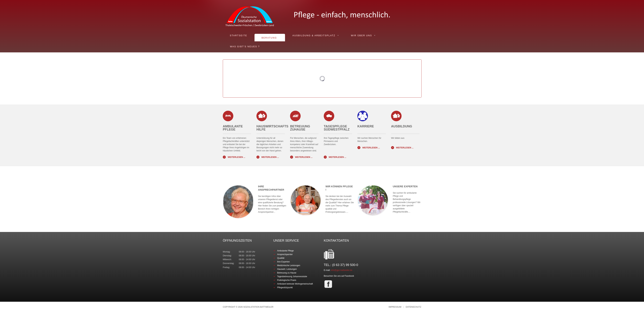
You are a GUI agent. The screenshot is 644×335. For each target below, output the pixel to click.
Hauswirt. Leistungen (287, 269)
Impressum (395, 307)
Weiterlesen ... (236, 157)
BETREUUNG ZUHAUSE (300, 128)
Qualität (281, 258)
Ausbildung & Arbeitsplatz (314, 35)
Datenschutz (413, 307)
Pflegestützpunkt (285, 288)
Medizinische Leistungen (289, 265)
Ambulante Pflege (233, 128)
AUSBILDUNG (402, 128)
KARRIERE (366, 128)
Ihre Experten (283, 262)
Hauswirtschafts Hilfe (272, 128)
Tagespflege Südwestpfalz (337, 128)
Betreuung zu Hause (287, 273)
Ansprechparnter (285, 254)
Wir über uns (361, 35)
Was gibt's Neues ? (245, 47)
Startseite (238, 35)
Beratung (269, 38)
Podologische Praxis (287, 280)
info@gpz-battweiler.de (342, 270)
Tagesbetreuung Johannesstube (292, 276)
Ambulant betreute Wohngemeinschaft (295, 284)
